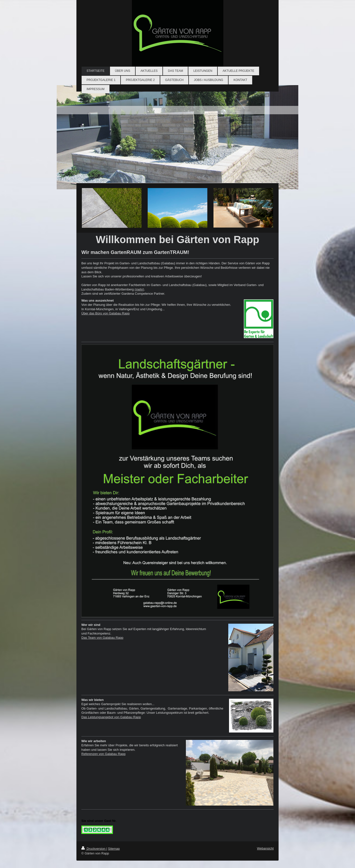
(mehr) (139, 289)
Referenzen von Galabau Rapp (103, 754)
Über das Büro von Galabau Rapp (106, 313)
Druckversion (94, 849)
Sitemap (114, 849)
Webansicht (265, 848)
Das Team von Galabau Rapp (102, 638)
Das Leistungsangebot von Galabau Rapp (111, 717)
